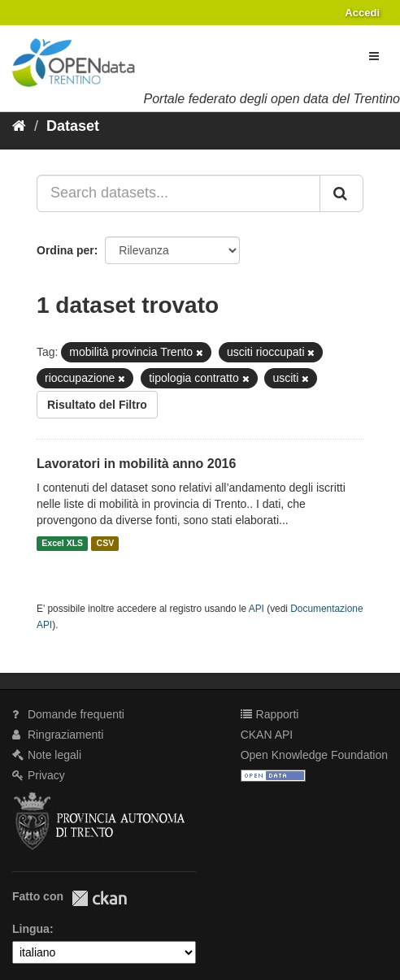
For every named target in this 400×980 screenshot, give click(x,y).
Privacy (39, 775)
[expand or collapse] (374, 56)
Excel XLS (62, 544)
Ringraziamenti (58, 735)
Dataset (73, 126)
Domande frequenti (68, 714)
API (257, 609)
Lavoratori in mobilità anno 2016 (136, 464)
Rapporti (270, 714)
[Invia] (341, 193)
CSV (106, 544)
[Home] (19, 126)
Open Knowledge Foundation (314, 755)
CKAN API (267, 735)
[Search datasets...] (178, 193)
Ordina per (65, 250)
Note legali (47, 755)
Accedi (362, 13)
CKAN (99, 898)
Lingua (31, 929)
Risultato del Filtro (97, 405)
